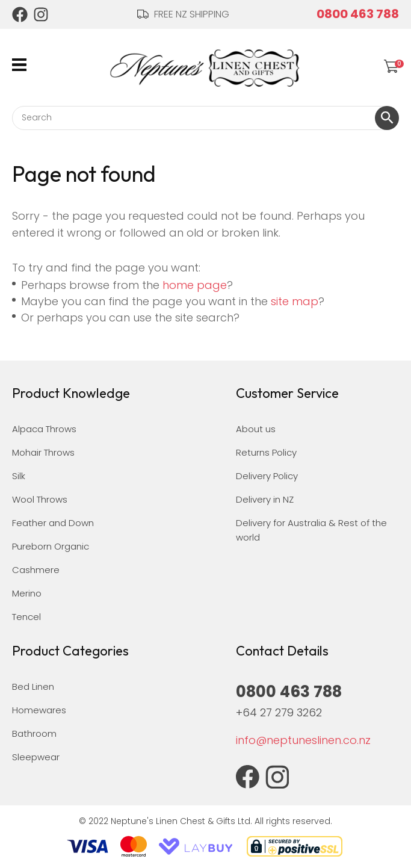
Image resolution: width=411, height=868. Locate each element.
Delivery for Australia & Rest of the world (311, 530)
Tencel (26, 617)
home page (195, 285)
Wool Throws (40, 499)
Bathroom (34, 733)
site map (295, 301)
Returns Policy (266, 452)
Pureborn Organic (51, 546)
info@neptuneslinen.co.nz (303, 740)
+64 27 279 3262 (279, 712)
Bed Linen (33, 687)
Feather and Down (53, 523)
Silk (19, 476)
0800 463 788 (358, 14)
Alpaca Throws (44, 429)
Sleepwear (36, 757)
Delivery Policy (267, 476)
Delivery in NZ (265, 499)
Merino (27, 593)
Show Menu (19, 65)
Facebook (20, 14)
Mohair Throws (43, 452)
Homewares (39, 710)
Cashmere (36, 570)
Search (387, 118)
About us (256, 429)
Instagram (42, 14)
